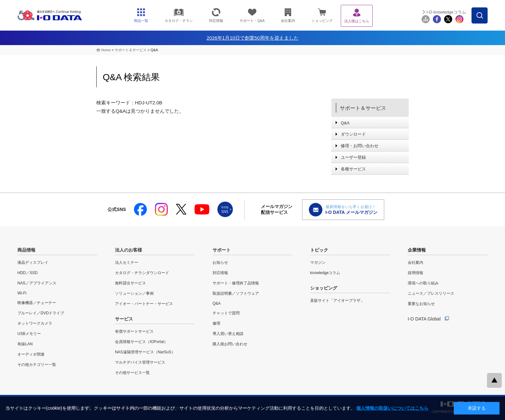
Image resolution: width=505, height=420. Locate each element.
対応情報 (220, 273)
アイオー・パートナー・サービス (144, 304)
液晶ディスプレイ (33, 262)
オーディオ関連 (31, 354)
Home (106, 50)
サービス (124, 319)
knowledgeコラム (325, 273)
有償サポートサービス (134, 331)
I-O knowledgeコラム (446, 12)
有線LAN (25, 344)
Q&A (345, 123)
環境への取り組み (423, 283)
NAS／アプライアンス (37, 283)
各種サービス (353, 169)
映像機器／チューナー (37, 303)
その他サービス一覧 (132, 373)
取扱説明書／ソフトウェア (236, 293)
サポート (222, 250)
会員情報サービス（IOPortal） (141, 342)
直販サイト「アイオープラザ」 (337, 301)
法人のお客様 (129, 250)
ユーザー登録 (353, 157)
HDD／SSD (28, 273)
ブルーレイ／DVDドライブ (41, 313)
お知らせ (220, 262)
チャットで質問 (226, 313)
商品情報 (26, 250)
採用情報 (415, 273)
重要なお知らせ (421, 304)
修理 (216, 323)
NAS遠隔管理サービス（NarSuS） (145, 352)
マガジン (318, 262)
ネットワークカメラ (35, 323)
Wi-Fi (22, 293)
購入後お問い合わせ (230, 344)
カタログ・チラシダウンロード (142, 273)
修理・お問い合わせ (360, 146)
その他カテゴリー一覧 (37, 365)
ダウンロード (353, 134)
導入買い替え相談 (228, 334)
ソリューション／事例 (134, 293)
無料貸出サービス (130, 283)
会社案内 (415, 262)
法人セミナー (127, 262)
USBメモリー (29, 334)
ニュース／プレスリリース (431, 293)
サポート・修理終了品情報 (236, 283)
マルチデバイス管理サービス (140, 362)
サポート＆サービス (131, 50)
